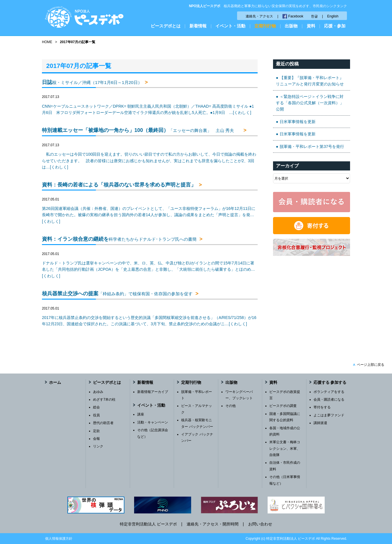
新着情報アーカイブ (153, 392)
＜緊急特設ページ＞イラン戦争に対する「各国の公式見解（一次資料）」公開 (310, 103)
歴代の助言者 (103, 423)
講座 (141, 414)
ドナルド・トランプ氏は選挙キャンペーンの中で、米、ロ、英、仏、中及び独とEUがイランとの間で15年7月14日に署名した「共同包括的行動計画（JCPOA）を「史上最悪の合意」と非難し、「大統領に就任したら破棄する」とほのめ (148, 269)
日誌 (92, 82)
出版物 (291, 26)
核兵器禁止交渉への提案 (117, 294)
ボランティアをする (329, 392)
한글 (314, 16)
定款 (96, 431)
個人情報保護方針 (59, 539)
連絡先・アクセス (259, 16)
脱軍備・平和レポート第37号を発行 (312, 146)
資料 (311, 26)
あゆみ (98, 392)
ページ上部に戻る (368, 365)
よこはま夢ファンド (329, 415)
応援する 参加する (330, 382)
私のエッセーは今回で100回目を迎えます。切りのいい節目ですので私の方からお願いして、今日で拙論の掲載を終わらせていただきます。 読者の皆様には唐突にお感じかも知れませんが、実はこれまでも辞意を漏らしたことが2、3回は (149, 161)
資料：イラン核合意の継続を (119, 239)
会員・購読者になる (329, 400)
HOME (47, 42)
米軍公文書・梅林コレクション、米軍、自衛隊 (285, 448)
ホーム (55, 382)
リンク (98, 446)
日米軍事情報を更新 (298, 122)
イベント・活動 (230, 26)
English (333, 16)
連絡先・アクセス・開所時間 (213, 524)
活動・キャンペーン (153, 422)
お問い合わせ (260, 524)
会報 (96, 439)
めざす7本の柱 (104, 400)
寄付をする (322, 407)
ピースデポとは (166, 26)
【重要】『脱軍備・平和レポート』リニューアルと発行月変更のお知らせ (310, 81)
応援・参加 (335, 26)
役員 (96, 415)
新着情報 (198, 26)
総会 (96, 407)
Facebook (296, 16)
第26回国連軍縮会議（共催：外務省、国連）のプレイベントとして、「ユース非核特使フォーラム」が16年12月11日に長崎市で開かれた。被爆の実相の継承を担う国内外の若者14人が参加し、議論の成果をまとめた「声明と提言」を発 (149, 215)
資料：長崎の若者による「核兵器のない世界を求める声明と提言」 (119, 185)
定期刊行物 (265, 26)
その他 (231, 406)
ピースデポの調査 (283, 406)
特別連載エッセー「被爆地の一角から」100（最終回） (141, 130)
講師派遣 (320, 423)
